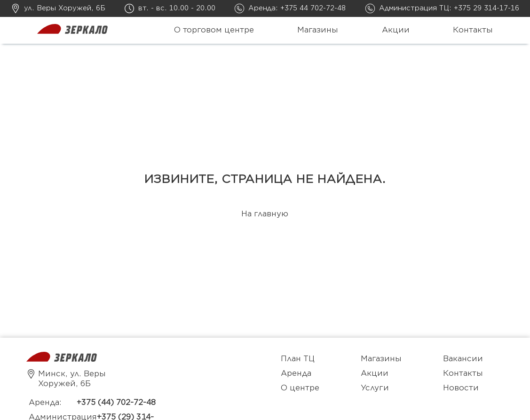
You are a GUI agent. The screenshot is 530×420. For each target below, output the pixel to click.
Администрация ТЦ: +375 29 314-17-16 (449, 8)
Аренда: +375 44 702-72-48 (297, 8)
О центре (300, 388)
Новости (461, 388)
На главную (265, 214)
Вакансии (463, 359)
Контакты (473, 30)
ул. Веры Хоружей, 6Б (65, 8)
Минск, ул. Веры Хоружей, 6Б (66, 379)
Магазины (318, 30)
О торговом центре (214, 30)
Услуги (375, 388)
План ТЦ (298, 359)
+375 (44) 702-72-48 (116, 403)
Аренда (296, 373)
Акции (396, 30)
